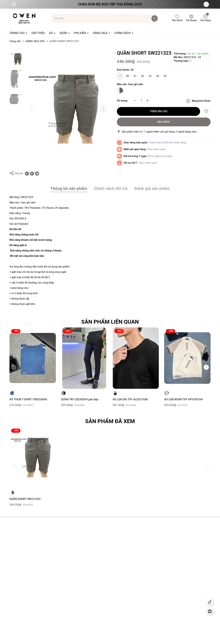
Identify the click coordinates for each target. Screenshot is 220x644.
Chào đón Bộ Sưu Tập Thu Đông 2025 (110, 4)
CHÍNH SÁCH (123, 33)
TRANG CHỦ (17, 33)
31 (135, 76)
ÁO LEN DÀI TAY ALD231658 (130, 399)
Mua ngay (164, 122)
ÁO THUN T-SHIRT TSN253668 (28, 399)
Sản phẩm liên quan (110, 322)
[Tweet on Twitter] (37, 173)
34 (158, 76)
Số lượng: (122, 101)
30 (128, 76)
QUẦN (64, 33)
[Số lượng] (141, 101)
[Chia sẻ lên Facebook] (27, 173)
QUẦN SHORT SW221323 (25, 499)
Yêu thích (177, 18)
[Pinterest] (32, 173)
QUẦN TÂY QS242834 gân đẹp (80, 399)
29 (120, 76)
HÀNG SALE (101, 33)
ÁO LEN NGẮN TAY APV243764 (183, 399)
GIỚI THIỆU (38, 33)
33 (150, 76)
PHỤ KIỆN (80, 33)
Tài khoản (191, 18)
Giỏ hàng (205, 18)
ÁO (51, 33)
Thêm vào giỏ (159, 111)
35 (165, 76)
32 (142, 76)
